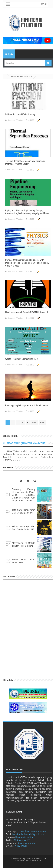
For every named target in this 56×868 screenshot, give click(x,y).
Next (34, 423)
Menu (9, 54)
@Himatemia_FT (22, 840)
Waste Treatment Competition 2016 (22, 359)
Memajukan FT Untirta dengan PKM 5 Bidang (24, 544)
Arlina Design (28, 864)
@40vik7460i (21, 846)
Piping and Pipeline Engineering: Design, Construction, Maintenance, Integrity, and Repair (28, 212)
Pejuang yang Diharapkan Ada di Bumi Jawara (27, 406)
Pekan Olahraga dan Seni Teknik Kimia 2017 (24, 528)
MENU (44, 4)
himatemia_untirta (26, 843)
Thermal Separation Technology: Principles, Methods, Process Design (26, 163)
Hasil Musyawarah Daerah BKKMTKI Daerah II (27, 312)
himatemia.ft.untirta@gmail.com (28, 834)
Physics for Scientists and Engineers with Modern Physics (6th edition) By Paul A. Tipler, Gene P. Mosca (27, 263)
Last (42, 423)
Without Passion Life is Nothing (20, 114)
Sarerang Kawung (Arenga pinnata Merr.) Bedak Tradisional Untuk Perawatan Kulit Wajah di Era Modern (24, 495)
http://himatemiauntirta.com (32, 831)
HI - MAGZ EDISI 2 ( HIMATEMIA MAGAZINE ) (25, 443)
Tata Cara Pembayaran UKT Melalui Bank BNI (24, 511)
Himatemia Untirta (24, 837)
